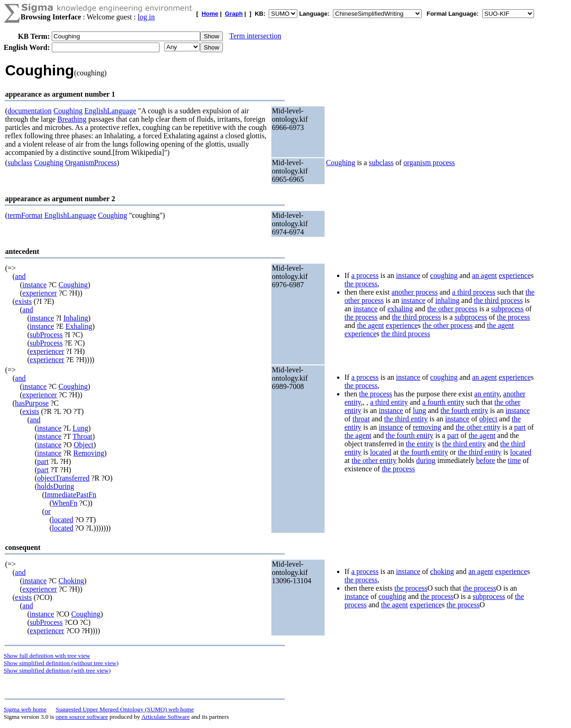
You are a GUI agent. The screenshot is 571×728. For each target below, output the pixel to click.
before (486, 460)
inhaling (447, 300)
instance (34, 285)
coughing (444, 275)
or (47, 511)
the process (361, 284)
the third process (498, 300)
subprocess (507, 309)
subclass (20, 163)
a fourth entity (443, 402)
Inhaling (76, 318)
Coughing (68, 111)
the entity (420, 444)
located (62, 520)
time (514, 460)
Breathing (72, 119)
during (426, 460)
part (43, 461)
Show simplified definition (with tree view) (57, 670)
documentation (29, 111)
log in (146, 17)
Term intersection (255, 36)
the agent (370, 325)
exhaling (400, 309)
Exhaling (79, 326)
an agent (485, 275)
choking (442, 571)
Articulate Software (166, 717)
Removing (89, 453)
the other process (452, 309)
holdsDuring (55, 486)
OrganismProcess (91, 163)
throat (361, 419)
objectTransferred (63, 478)
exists (23, 301)
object (488, 419)
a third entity (389, 402)
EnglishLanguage (111, 111)
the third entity (406, 419)
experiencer (40, 293)
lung (419, 410)
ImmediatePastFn (70, 495)
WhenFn (64, 503)
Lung (80, 428)
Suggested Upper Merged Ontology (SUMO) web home (125, 709)
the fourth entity (464, 410)
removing (427, 427)
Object (83, 445)
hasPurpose (32, 403)
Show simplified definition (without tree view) (61, 663)
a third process (474, 292)
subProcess (46, 335)
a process (365, 275)
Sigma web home (25, 709)
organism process (429, 163)
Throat (83, 436)
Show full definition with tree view (47, 656)
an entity (487, 394)
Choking (71, 581)
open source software (82, 717)
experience (515, 275)
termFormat (25, 215)
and (20, 276)
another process (415, 292)
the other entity (478, 427)
